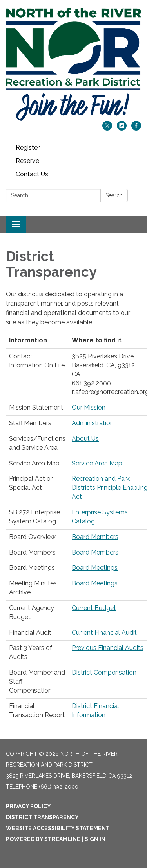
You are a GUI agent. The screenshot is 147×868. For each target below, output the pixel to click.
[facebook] (136, 128)
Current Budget (94, 608)
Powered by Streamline (43, 839)
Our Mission (89, 407)
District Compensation (104, 672)
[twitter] (107, 128)
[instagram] (122, 128)
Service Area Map (97, 463)
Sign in (95, 839)
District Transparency (42, 817)
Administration (93, 423)
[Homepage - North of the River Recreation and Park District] (73, 64)
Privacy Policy (28, 806)
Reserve (27, 161)
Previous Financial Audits (108, 648)
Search (114, 195)
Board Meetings (95, 568)
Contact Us (32, 174)
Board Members (95, 537)
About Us (85, 439)
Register (28, 148)
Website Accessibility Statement (58, 828)
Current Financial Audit (104, 633)
